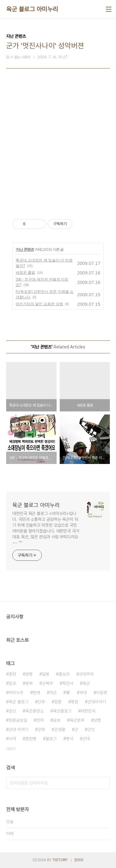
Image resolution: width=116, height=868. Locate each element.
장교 (12, 683)
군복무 (47, 683)
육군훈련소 (34, 711)
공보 (57, 720)
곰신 (12, 711)
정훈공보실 (18, 720)
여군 (53, 693)
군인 (91, 729)
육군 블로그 (18, 702)
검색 (104, 783)
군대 (86, 739)
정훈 (58, 702)
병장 (74, 702)
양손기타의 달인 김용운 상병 (39, 304)
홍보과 (64, 674)
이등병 (102, 693)
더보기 (11, 749)
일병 (46, 674)
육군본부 (77, 720)
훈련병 (31, 739)
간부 (41, 702)
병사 (70, 739)
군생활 (60, 729)
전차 (40, 720)
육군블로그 (62, 711)
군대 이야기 (18, 729)
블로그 (51, 739)
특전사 (68, 683)
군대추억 (86, 674)
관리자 (79, 860)
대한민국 (88, 711)
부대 (83, 693)
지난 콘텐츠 (25, 249)
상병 (97, 720)
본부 (29, 683)
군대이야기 (97, 702)
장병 (29, 674)
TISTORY (60, 860)
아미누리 (16, 693)
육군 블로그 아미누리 (32, 9)
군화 (41, 729)
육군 (86, 683)
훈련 (12, 674)
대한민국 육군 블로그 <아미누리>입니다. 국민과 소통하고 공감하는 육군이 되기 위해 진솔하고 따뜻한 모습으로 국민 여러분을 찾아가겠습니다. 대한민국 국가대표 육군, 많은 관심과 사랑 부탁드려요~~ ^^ (46, 528)
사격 (12, 739)
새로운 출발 (25, 273)
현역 (36, 693)
